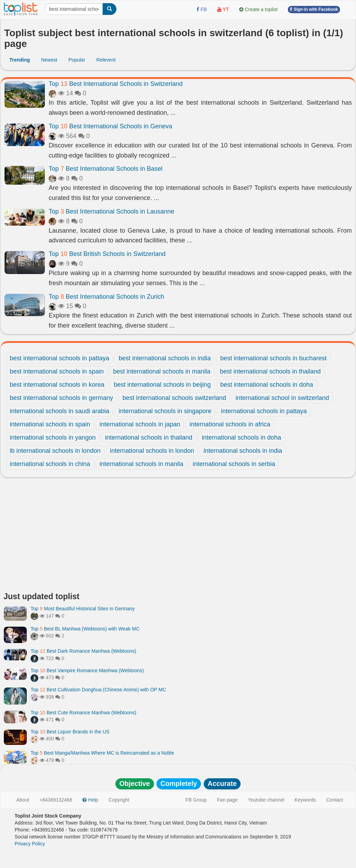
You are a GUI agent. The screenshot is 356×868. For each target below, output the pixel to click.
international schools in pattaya (264, 411)
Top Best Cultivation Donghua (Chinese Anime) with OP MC (98, 690)
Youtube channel (266, 800)
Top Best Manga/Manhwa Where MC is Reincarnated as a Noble (102, 753)
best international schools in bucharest (273, 358)
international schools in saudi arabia (59, 411)
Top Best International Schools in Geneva (110, 126)
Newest (49, 60)
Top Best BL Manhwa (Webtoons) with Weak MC (85, 629)
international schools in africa (230, 424)
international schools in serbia (234, 464)
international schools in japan (140, 424)
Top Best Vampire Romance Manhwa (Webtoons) (87, 670)
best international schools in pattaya (59, 358)
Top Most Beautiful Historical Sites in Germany (83, 609)
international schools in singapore (165, 411)
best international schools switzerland (174, 398)
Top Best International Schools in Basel (106, 169)
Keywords (305, 800)
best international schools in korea (57, 385)
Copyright (119, 800)
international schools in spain (50, 424)
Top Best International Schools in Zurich (106, 297)
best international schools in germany (61, 398)
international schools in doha (241, 437)
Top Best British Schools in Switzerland (107, 254)
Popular (77, 60)
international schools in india (243, 451)
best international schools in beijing (162, 385)
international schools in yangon (53, 437)
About (23, 800)
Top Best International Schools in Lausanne (111, 211)
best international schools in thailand (270, 371)
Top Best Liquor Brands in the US (70, 732)
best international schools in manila (162, 371)
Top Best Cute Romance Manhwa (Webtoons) (83, 713)
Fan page (227, 800)
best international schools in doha (266, 385)
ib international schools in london (55, 451)
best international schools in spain (57, 371)
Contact (335, 800)
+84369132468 (56, 800)
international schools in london (152, 451)
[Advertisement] (178, 537)
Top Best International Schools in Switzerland (116, 84)
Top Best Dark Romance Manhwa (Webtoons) (83, 651)
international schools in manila (141, 464)
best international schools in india (165, 358)
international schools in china (50, 464)
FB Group (196, 800)
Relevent (106, 60)
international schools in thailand (149, 437)
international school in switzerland (282, 398)
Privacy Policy (30, 844)
